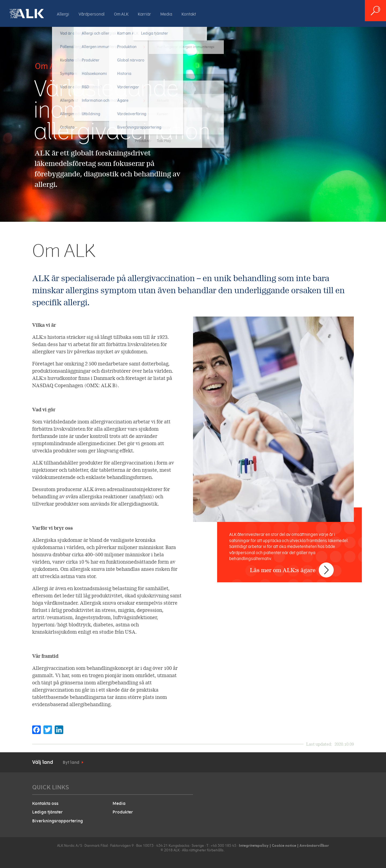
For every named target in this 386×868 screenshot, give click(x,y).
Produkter (123, 812)
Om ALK (121, 14)
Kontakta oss (45, 804)
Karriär (144, 14)
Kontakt (189, 14)
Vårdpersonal (92, 14)
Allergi (63, 14)
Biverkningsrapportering (57, 821)
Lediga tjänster (47, 812)
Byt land (71, 762)
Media (166, 14)
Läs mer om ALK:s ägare (287, 553)
